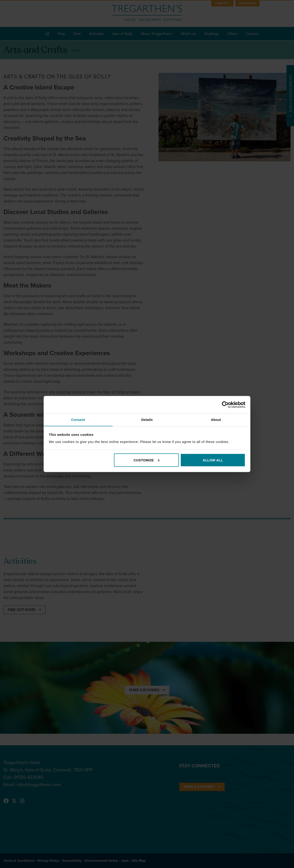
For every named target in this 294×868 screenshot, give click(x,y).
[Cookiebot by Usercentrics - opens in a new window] (225, 405)
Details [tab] (147, 419)
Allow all (213, 460)
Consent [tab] (78, 419)
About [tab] (216, 419)
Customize (147, 460)
